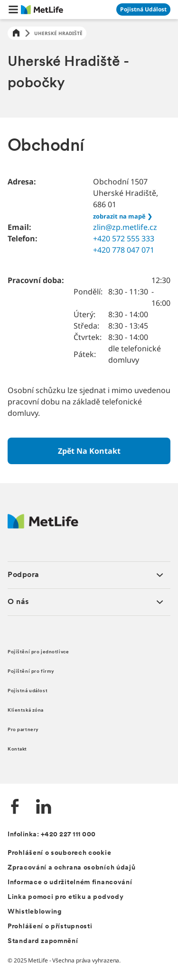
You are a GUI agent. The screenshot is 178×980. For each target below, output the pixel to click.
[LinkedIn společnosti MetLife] (44, 808)
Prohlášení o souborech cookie (59, 853)
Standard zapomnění (43, 941)
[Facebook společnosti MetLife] (15, 808)
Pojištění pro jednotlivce (38, 652)
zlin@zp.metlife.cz (125, 227)
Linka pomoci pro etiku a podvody (66, 897)
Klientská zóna (26, 710)
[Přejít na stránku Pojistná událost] (143, 9)
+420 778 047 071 (124, 250)
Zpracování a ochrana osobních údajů (72, 868)
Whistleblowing (35, 912)
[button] (13, 9)
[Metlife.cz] (43, 526)
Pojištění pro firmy (31, 672)
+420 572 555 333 (124, 238)
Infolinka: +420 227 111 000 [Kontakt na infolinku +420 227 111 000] (52, 835)
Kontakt (17, 749)
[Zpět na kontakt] (89, 451)
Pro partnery (23, 730)
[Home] (16, 33)
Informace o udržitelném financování (70, 883)
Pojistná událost (28, 691)
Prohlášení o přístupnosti (50, 927)
